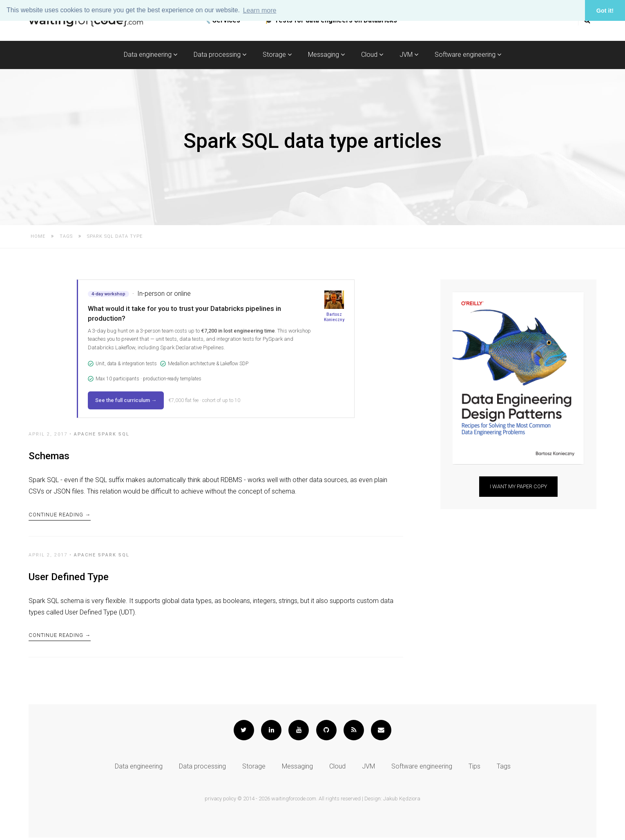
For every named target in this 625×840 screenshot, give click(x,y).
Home (38, 236)
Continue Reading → (60, 515)
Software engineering (468, 55)
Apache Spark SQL (102, 434)
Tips (474, 769)
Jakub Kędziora (402, 801)
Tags (66, 236)
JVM (409, 55)
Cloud (372, 55)
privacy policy (220, 801)
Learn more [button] (260, 10)
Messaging (326, 55)
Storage (277, 55)
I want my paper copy (518, 486)
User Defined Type (69, 578)
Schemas (49, 456)
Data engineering (151, 55)
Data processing (220, 55)
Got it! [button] (605, 11)
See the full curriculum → (126, 400)
